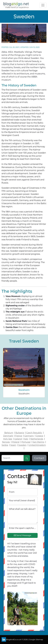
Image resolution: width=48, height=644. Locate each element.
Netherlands (37, 439)
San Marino (38, 442)
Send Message (23, 535)
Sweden (22, 445)
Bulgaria (20, 433)
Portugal (26, 442)
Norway (6, 442)
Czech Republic (34, 433)
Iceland (18, 439)
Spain (13, 445)
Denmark (8, 436)
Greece (40, 436)
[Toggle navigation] (43, 5)
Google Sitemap (36, 639)
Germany (29, 436)
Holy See (8, 439)
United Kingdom (37, 445)
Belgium (9, 433)
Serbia (5, 445)
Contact (39, 458)
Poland (16, 442)
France (19, 436)
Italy (26, 439)
